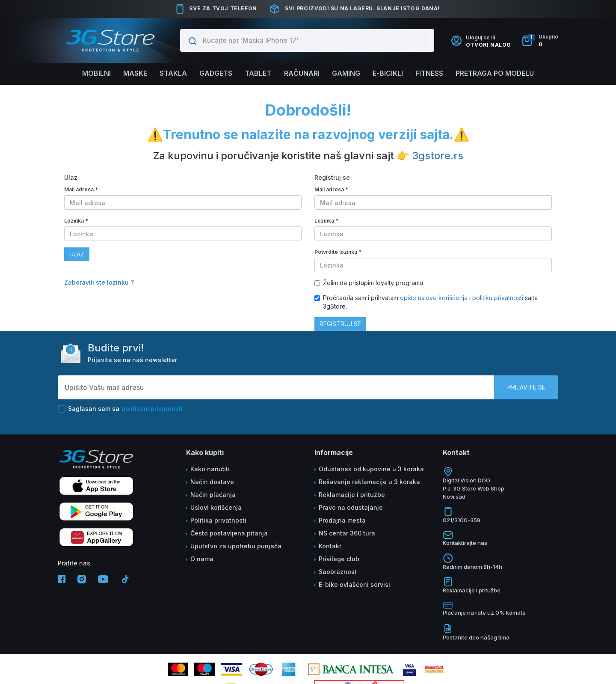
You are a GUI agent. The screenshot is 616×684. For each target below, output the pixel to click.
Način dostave (212, 482)
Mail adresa (81, 189)
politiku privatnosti (498, 298)
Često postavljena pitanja (229, 533)
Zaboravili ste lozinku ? (99, 282)
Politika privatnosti (218, 520)
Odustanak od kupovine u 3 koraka (371, 469)
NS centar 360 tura (347, 533)
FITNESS (431, 74)
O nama (202, 559)
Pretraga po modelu (498, 74)
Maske (133, 74)
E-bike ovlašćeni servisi (354, 584)
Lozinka (76, 221)
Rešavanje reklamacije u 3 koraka (369, 482)
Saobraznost (338, 572)
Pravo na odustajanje (351, 507)
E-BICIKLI (389, 74)
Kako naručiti (210, 469)
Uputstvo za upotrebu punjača (236, 546)
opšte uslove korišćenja (435, 298)
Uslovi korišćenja (216, 507)
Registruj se (340, 324)
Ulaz (77, 254)
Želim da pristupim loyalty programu (369, 283)
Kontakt (330, 546)
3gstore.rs (438, 156)
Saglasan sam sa (120, 409)
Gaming (346, 74)
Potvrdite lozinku (338, 252)
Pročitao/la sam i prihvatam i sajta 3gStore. (426, 302)
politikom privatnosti (152, 409)
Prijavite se (526, 387)
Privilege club (339, 559)
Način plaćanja (213, 495)
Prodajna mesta (342, 520)
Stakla (172, 74)
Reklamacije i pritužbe (352, 495)
